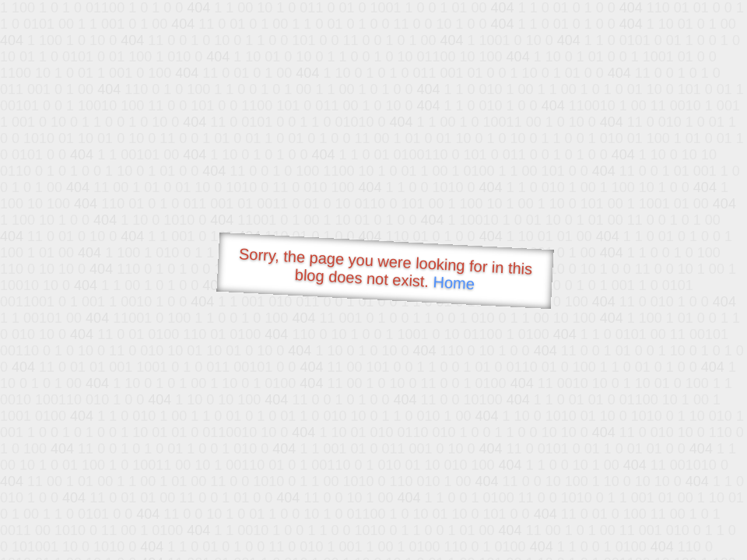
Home (454, 283)
